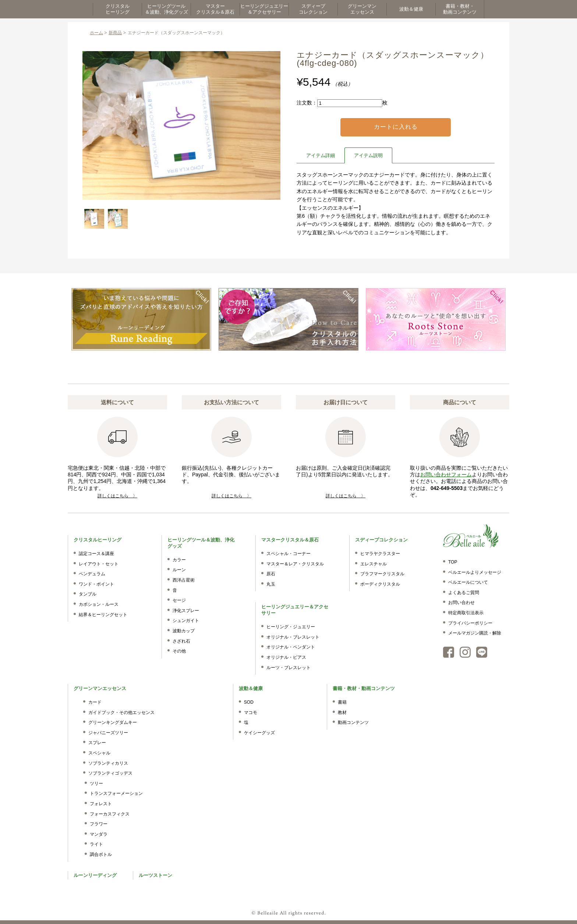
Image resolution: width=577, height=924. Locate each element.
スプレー (97, 743)
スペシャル (99, 753)
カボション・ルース (99, 604)
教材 (342, 712)
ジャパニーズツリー (108, 733)
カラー (179, 560)
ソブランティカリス (108, 763)
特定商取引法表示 (466, 613)
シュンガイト (186, 621)
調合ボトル (101, 854)
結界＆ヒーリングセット (103, 615)
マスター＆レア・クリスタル (295, 564)
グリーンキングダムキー (113, 722)
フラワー (99, 824)
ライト (96, 844)
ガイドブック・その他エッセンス (121, 712)
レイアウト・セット (99, 564)
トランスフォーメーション (116, 793)
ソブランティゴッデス (110, 773)
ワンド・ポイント (96, 584)
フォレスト (101, 804)
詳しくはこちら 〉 (117, 496)
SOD (249, 702)
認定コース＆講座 (96, 554)
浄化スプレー (186, 611)
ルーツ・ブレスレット (288, 668)
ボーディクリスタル (380, 584)
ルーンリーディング (95, 875)
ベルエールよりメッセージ (475, 572)
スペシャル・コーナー (288, 554)
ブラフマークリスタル (382, 574)
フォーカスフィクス (110, 814)
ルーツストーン (155, 875)
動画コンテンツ (353, 722)
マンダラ (99, 834)
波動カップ (184, 631)
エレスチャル (374, 564)
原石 (271, 574)
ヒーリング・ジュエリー (291, 627)
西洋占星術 (184, 580)
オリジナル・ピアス (286, 657)
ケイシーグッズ (259, 733)
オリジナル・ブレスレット (293, 637)
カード (95, 702)
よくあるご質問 (464, 593)
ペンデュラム (92, 574)
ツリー (96, 783)
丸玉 (271, 584)
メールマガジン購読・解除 (475, 633)
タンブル (88, 594)
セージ (179, 600)
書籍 (342, 702)
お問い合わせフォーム (446, 475)
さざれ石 (181, 641)
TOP (453, 562)
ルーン (179, 570)
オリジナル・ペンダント (291, 647)
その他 (179, 651)
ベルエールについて (468, 582)
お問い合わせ (461, 603)
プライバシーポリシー (470, 623)
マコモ (251, 712)
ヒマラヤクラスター (380, 554)
